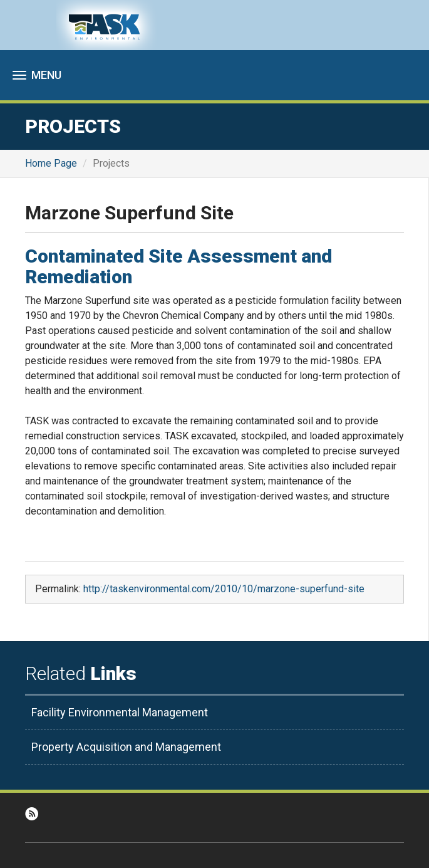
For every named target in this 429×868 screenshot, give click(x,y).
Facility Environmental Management (120, 712)
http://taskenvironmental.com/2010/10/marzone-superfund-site (224, 589)
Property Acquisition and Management (126, 747)
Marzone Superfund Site (129, 213)
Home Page (51, 163)
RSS (32, 814)
